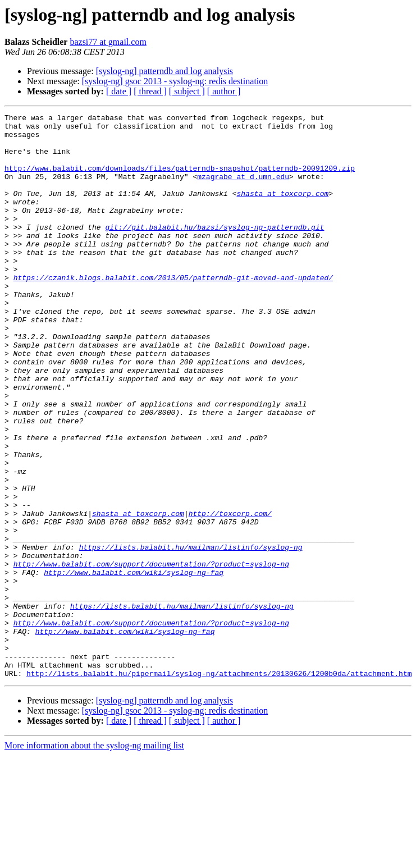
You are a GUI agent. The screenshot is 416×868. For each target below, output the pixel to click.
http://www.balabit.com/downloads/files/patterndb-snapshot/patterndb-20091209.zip (180, 180)
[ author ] (224, 91)
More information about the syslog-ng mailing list (94, 858)
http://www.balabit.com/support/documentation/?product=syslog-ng (151, 655)
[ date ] (119, 91)
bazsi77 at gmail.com (108, 42)
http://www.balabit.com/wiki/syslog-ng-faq (134, 665)
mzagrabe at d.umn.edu (243, 190)
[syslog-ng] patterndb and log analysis (164, 71)
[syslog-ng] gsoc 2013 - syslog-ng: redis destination (175, 81)
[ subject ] (187, 91)
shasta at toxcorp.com (282, 210)
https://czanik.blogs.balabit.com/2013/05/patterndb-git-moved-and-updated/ (173, 311)
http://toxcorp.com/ (230, 594)
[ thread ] (150, 91)
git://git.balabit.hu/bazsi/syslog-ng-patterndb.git (214, 250)
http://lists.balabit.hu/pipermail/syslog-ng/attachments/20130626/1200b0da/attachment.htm (219, 786)
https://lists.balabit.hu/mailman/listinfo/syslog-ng (191, 634)
